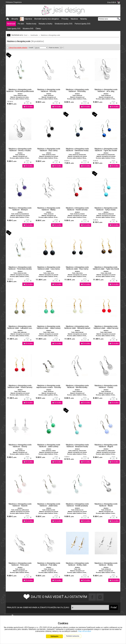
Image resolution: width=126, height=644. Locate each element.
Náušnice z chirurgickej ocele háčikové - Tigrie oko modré (106, 150)
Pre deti (21, 24)
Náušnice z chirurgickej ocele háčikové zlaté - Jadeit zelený (49, 327)
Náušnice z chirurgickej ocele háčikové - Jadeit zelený (49, 446)
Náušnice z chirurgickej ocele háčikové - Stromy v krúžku (20, 150)
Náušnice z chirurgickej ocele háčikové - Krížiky (106, 564)
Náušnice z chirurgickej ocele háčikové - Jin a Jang (106, 90)
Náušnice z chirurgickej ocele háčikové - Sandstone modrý (77, 150)
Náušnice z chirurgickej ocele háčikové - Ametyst (20, 209)
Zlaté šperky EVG (14, 29)
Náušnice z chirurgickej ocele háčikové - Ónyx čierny (49, 150)
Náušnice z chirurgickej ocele (50, 35)
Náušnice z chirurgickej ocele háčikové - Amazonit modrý (77, 446)
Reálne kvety (31, 24)
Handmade (11, 24)
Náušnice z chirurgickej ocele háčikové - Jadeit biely (49, 505)
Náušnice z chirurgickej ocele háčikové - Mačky (49, 209)
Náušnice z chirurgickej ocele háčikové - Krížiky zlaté (77, 564)
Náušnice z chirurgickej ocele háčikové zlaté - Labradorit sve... (20, 327)
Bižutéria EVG (28, 29)
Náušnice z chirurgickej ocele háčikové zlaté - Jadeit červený (106, 327)
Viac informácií (85, 631)
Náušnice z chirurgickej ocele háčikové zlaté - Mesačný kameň (77, 327)
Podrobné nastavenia (73, 636)
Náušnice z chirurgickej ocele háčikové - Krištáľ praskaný (77, 505)
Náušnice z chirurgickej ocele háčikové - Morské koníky (77, 386)
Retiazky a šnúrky (45, 24)
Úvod (26, 35)
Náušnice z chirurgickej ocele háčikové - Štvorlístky (77, 90)
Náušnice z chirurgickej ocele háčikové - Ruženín (20, 505)
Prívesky (65, 19)
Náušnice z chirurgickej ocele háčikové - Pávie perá (20, 564)
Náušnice (74, 19)
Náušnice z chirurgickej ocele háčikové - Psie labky (49, 564)
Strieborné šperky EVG (64, 24)
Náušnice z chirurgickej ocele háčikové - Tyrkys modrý (106, 209)
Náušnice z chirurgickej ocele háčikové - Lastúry (106, 386)
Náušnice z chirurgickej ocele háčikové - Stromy (20, 446)
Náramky (84, 19)
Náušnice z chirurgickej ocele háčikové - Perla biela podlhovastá (20, 90)
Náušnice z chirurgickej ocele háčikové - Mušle (106, 505)
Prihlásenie (9, 2)
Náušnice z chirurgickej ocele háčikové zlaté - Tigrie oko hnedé (106, 268)
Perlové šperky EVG (82, 24)
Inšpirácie (28, 19)
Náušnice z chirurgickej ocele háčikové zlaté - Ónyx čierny (77, 268)
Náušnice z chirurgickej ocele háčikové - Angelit (106, 446)
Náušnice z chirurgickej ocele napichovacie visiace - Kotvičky (49, 386)
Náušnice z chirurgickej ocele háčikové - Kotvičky (49, 90)
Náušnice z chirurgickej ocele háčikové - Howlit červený (77, 209)
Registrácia (18, 2)
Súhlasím (54, 636)
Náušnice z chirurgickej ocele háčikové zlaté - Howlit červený (20, 386)
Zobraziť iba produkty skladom (17, 48)
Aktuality (15, 19)
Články (38, 29)
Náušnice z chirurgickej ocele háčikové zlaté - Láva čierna (49, 268)
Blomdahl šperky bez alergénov (47, 19)
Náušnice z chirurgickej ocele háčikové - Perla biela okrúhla (20, 268)
